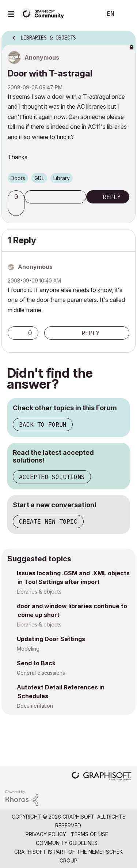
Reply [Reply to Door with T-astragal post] (112, 197)
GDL (39, 178)
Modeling (28, 649)
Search (85, 14)
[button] (17, 209)
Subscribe (55, 197)
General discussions (41, 673)
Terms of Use (90, 834)
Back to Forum (43, 424)
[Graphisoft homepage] (102, 777)
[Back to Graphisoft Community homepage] (45, 13)
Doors (18, 178)
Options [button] (125, 35)
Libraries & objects (39, 592)
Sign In (125, 14)
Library (62, 178)
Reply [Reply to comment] (91, 333)
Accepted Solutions (52, 477)
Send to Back (36, 663)
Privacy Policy (46, 834)
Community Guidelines (67, 843)
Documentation (35, 706)
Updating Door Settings (51, 639)
